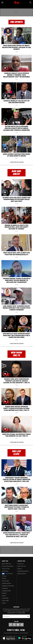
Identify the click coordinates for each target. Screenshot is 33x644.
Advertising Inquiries (23, 571)
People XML (5, 598)
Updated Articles (7, 583)
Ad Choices (5, 571)
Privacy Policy (11, 613)
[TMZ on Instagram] (22, 625)
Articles (4, 578)
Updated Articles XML (8, 586)
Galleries (4, 593)
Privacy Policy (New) (8, 566)
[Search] (31, 2)
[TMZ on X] (14, 625)
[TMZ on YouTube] (18, 625)
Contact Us (21, 564)
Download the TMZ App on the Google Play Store (25, 638)
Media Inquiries (22, 574)
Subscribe (28, 616)
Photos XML (5, 601)
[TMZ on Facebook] (10, 625)
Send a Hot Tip (22, 566)
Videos (4, 603)
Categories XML (6, 591)
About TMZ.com (6, 564)
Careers (20, 569)
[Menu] (2, 2)
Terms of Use (6, 569)
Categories (5, 588)
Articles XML (6, 581)
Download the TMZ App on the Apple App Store (9, 638)
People (4, 596)
